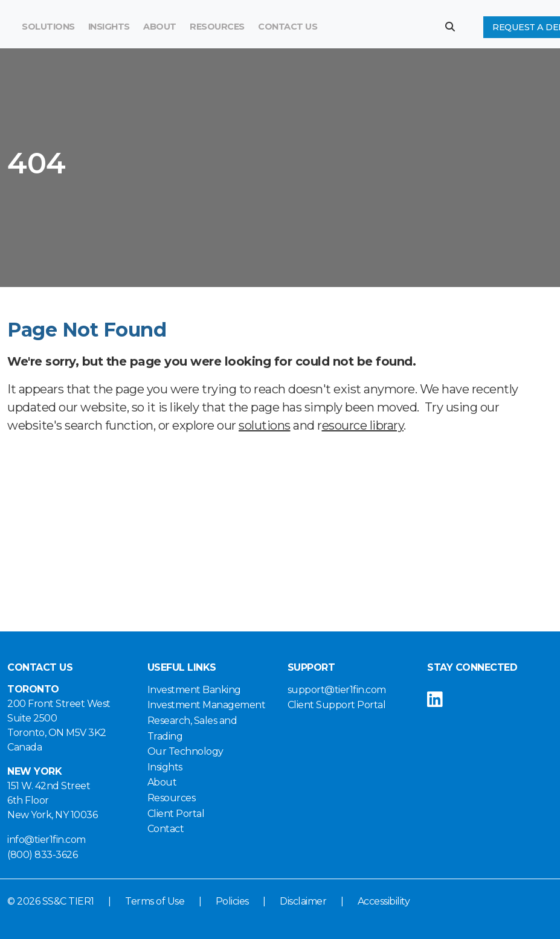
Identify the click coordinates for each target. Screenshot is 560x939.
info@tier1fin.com (47, 840)
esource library (363, 425)
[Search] (365, 27)
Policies (232, 901)
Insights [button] (109, 27)
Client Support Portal (337, 705)
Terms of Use (155, 901)
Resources (217, 27)
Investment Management (207, 705)
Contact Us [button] (288, 27)
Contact (166, 829)
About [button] (160, 27)
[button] (455, 27)
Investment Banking (194, 690)
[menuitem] (217, 27)
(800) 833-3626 (42, 855)
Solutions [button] (48, 27)
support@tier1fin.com (337, 690)
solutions (265, 425)
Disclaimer (303, 901)
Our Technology (185, 751)
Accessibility (384, 901)
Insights (165, 767)
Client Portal (176, 814)
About (162, 782)
